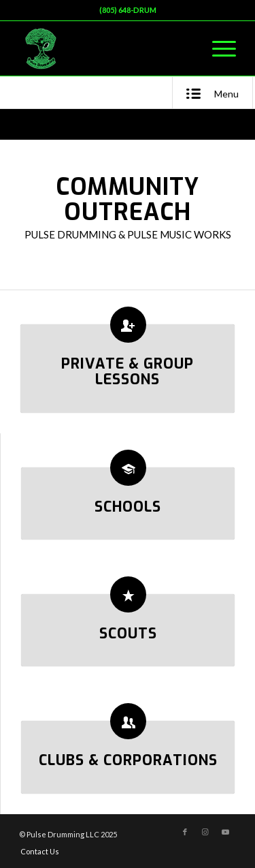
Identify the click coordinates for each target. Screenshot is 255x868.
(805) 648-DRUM (128, 10)
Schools (128, 507)
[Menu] (217, 48)
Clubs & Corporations (128, 760)
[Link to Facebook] (185, 832)
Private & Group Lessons (128, 372)
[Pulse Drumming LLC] (106, 48)
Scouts (128, 634)
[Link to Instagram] (205, 832)
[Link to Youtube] (226, 832)
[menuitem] (217, 48)
